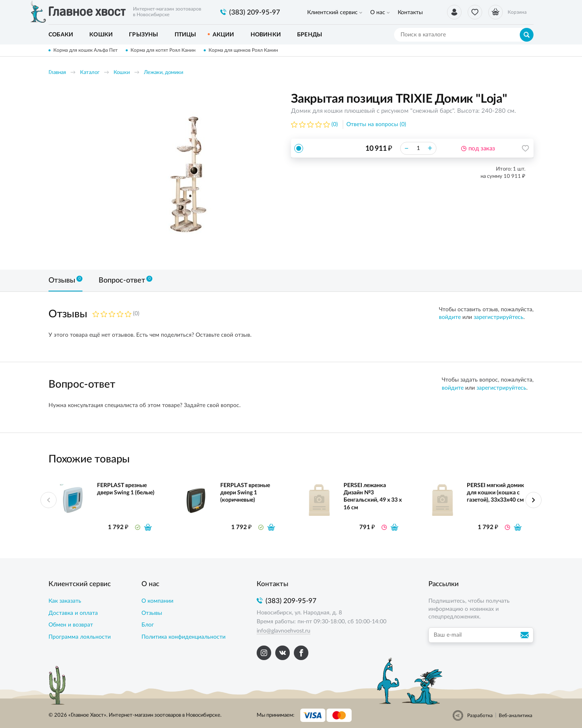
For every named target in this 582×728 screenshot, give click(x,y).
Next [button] (533, 500)
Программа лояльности (80, 637)
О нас (378, 13)
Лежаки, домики (163, 73)
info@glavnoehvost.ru (284, 631)
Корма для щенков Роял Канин (243, 50)
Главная (57, 73)
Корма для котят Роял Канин (163, 50)
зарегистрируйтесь (499, 317)
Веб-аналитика (516, 715)
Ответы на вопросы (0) (376, 124)
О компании (157, 601)
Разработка (480, 715)
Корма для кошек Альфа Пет (85, 50)
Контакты (410, 13)
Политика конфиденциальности (183, 637)
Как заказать (65, 601)
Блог (148, 625)
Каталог (90, 73)
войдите (450, 317)
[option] (184, 175)
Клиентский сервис (332, 13)
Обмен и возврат (71, 625)
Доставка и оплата (73, 613)
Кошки (122, 73)
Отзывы (152, 613)
